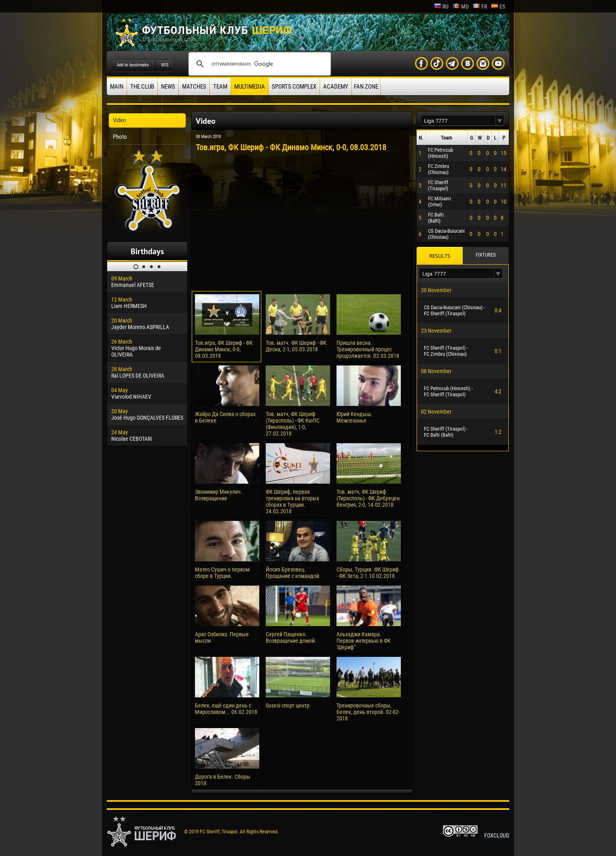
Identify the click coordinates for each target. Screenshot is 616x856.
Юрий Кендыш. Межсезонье (355, 417)
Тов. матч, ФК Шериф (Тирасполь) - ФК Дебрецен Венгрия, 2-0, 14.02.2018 (368, 498)
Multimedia (250, 87)
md (461, 6)
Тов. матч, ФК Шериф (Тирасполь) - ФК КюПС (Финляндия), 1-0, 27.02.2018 (293, 424)
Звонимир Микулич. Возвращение (219, 495)
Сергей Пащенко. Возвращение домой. (291, 637)
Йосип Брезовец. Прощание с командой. (293, 573)
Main (117, 87)
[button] (500, 121)
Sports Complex (294, 87)
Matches (194, 87)
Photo (120, 137)
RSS (165, 65)
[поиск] (258, 64)
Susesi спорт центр (288, 705)
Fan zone (366, 87)
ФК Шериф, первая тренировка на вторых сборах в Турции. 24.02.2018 (292, 501)
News (168, 87)
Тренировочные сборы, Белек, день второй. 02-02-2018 (368, 712)
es (498, 6)
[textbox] (458, 121)
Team (220, 87)
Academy (336, 87)
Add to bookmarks (133, 65)
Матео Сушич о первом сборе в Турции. (222, 573)
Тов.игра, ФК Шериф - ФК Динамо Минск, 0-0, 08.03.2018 (224, 349)
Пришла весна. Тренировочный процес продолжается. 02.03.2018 (368, 349)
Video (120, 120)
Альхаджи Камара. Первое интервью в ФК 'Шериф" (364, 641)
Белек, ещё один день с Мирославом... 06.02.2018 (226, 709)
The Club (142, 87)
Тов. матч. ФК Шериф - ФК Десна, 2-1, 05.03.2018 (296, 346)
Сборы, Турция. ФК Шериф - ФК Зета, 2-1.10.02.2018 (368, 573)
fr (480, 6)
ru (441, 6)
